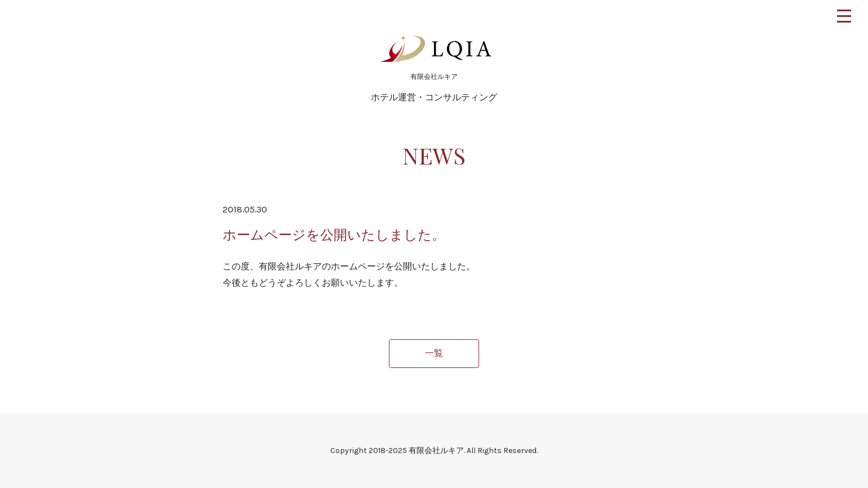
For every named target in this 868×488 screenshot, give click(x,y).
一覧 (434, 353)
